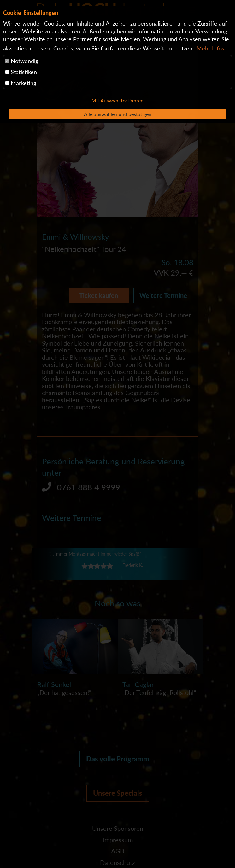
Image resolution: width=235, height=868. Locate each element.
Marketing (21, 83)
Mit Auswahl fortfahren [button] (117, 100)
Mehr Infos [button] (210, 48)
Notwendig (22, 61)
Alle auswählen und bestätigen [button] (118, 114)
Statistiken (21, 72)
